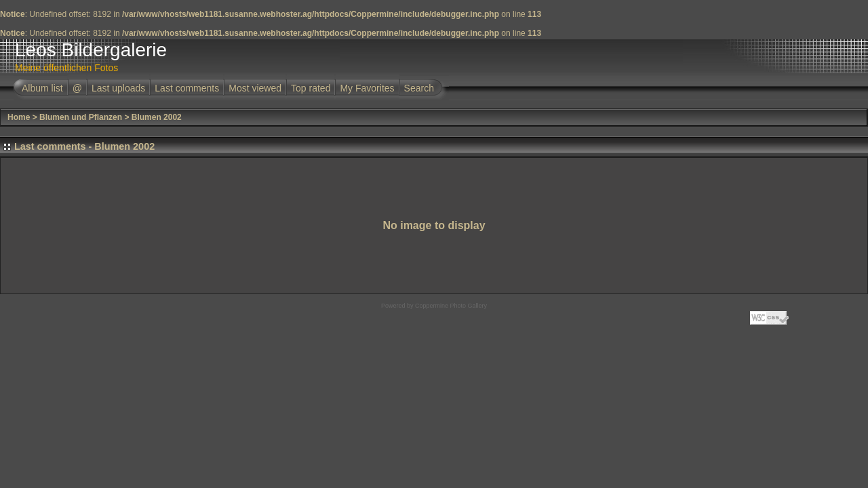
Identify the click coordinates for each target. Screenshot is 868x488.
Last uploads (118, 88)
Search (419, 88)
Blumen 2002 (157, 117)
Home (19, 117)
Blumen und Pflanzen (81, 117)
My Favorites (367, 88)
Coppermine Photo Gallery (451, 306)
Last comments (187, 88)
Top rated (311, 88)
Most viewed (255, 88)
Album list (42, 88)
